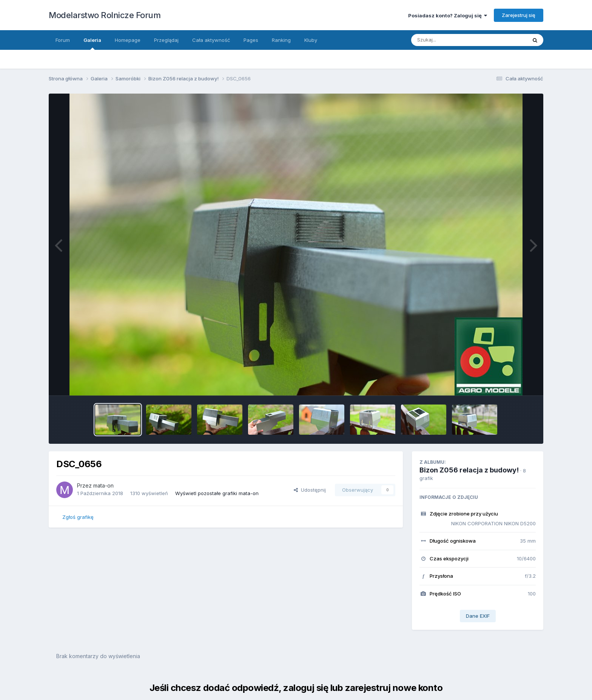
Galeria (92, 43)
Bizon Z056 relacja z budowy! (469, 470)
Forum (63, 40)
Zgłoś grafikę (78, 517)
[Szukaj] (462, 40)
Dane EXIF (478, 616)
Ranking (281, 40)
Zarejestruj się (519, 15)
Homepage (128, 40)
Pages (251, 40)
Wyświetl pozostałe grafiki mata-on (217, 493)
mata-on (103, 485)
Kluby (311, 40)
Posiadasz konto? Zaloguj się (448, 15)
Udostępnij (310, 490)
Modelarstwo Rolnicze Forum (105, 15)
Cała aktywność (211, 40)
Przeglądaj (166, 40)
